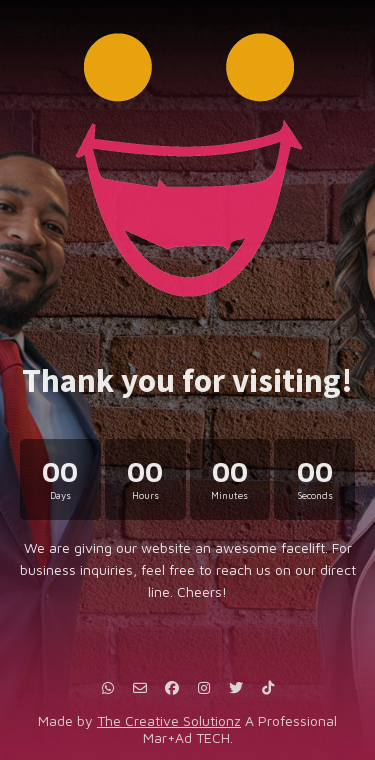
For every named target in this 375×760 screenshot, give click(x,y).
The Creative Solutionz (169, 720)
